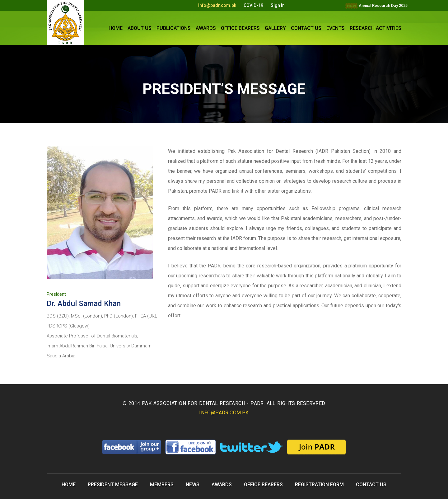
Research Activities (376, 29)
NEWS (193, 485)
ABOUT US (140, 29)
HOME (116, 29)
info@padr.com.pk (217, 6)
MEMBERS (162, 485)
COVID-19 (253, 6)
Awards (206, 29)
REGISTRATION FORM (319, 485)
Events (336, 29)
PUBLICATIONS (174, 29)
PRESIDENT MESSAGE (113, 485)
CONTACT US (306, 29)
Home (69, 485)
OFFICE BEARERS (240, 29)
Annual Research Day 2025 (383, 6)
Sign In (278, 6)
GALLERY (275, 29)
